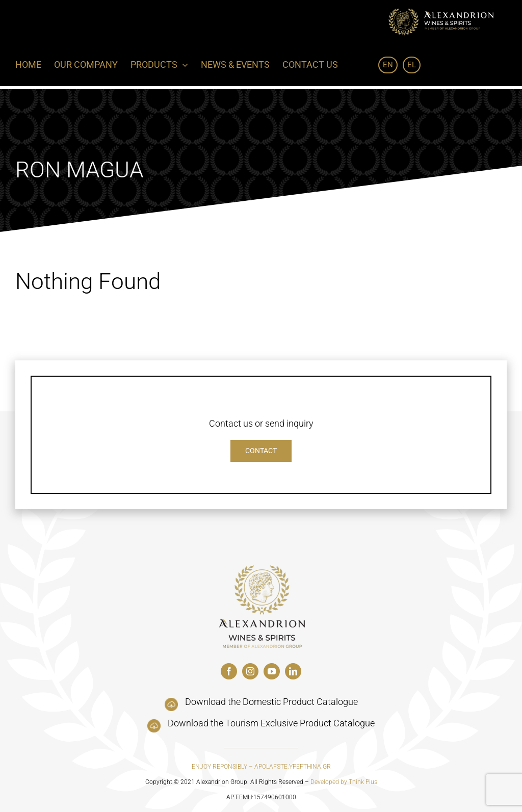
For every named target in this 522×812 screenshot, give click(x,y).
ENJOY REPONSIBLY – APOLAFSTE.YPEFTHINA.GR (261, 767)
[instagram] (250, 671)
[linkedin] (293, 671)
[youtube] (272, 671)
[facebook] (229, 671)
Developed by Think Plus (344, 782)
